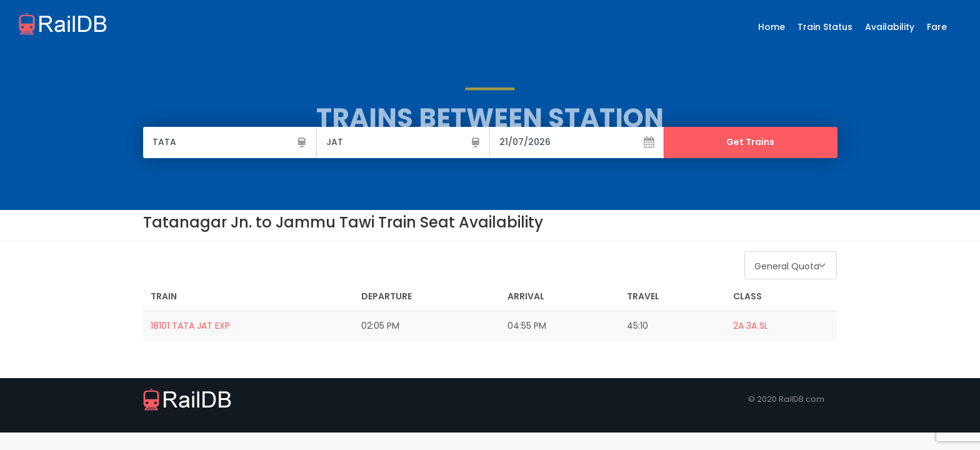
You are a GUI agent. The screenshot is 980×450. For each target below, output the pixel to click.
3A (752, 326)
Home (772, 27)
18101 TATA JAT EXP (190, 326)
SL (764, 326)
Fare (937, 27)
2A (738, 326)
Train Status (825, 27)
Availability (890, 27)
